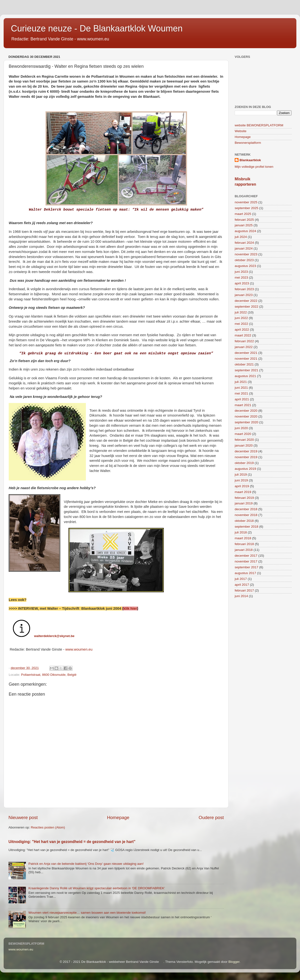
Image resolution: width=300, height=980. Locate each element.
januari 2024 (244, 248)
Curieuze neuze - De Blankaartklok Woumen (97, 28)
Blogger (234, 962)
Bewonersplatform (248, 143)
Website (241, 131)
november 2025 (246, 202)
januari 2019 (244, 503)
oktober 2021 (244, 364)
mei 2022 (241, 324)
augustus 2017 (245, 573)
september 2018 (247, 527)
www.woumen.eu (79, 649)
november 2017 (246, 561)
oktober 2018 (244, 521)
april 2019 (242, 486)
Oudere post (211, 817)
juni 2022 (241, 318)
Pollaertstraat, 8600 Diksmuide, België (49, 675)
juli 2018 (241, 532)
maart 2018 (243, 538)
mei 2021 (241, 393)
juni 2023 (241, 272)
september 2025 (247, 208)
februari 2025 (244, 220)
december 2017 (246, 556)
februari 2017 (244, 590)
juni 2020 (241, 428)
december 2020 (246, 411)
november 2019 (246, 457)
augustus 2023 (245, 266)
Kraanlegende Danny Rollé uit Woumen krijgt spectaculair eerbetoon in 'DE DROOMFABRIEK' (97, 888)
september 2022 (247, 307)
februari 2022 (244, 341)
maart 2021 (243, 405)
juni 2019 (241, 480)
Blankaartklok (250, 160)
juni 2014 (241, 596)
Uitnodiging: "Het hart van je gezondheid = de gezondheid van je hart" (72, 842)
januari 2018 (244, 550)
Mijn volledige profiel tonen (254, 167)
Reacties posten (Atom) (48, 827)
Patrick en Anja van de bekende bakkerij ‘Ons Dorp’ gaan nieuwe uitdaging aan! (86, 864)
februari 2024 (244, 243)
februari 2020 (244, 440)
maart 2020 (243, 434)
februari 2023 (244, 289)
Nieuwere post (23, 817)
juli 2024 (241, 237)
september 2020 (247, 422)
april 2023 (242, 283)
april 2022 (242, 330)
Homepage (118, 817)
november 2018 (246, 515)
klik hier (130, 608)
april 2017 (242, 585)
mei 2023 (241, 277)
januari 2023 (244, 295)
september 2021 (247, 370)
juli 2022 (241, 312)
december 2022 (246, 301)
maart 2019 (243, 492)
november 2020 (246, 416)
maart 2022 (243, 335)
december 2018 (246, 509)
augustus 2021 (245, 376)
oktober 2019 (244, 463)
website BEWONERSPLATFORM (259, 125)
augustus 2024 (245, 231)
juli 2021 (241, 382)
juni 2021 (241, 388)
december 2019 (246, 451)
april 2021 (242, 399)
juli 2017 (241, 579)
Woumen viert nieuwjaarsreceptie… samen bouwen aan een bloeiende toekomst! (87, 913)
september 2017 (247, 567)
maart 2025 (243, 214)
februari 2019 (244, 498)
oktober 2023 (244, 260)
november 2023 (246, 254)
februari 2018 (244, 544)
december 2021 (246, 353)
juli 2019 (241, 475)
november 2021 (246, 359)
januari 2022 (244, 347)
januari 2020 (244, 445)
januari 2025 (244, 225)
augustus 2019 (245, 469)
